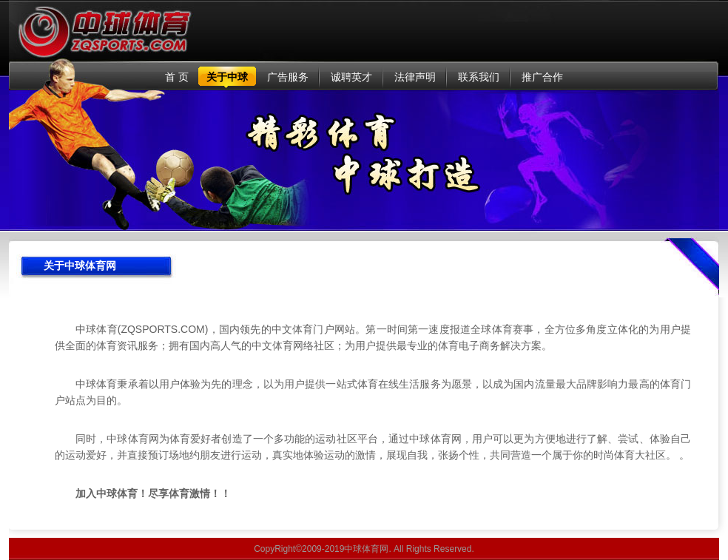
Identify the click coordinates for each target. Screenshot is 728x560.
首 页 (177, 77)
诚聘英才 (351, 77)
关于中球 (227, 77)
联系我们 (479, 77)
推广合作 (542, 77)
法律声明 (415, 77)
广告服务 (288, 77)
